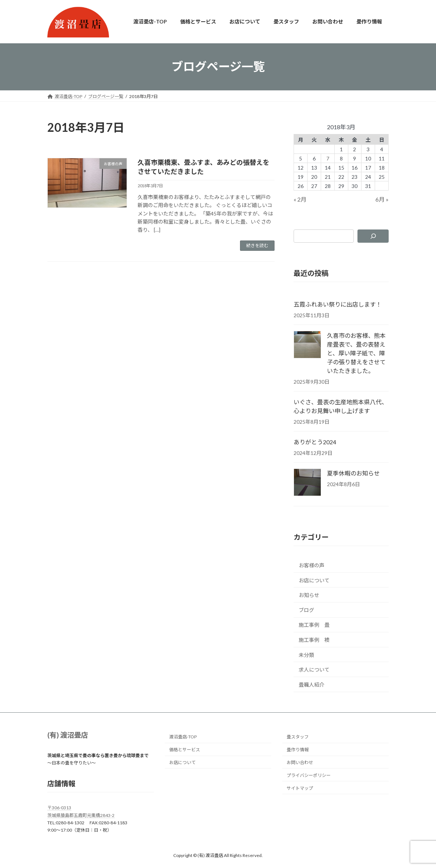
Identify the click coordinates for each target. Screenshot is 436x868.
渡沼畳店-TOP (183, 737)
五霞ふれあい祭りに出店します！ (338, 304)
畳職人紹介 (312, 684)
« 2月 (300, 199)
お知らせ (309, 595)
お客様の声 (312, 565)
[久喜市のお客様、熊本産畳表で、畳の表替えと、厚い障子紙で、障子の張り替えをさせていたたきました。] (307, 345)
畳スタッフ (298, 737)
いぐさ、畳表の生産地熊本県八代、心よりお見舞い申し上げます (341, 406)
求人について (314, 670)
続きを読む (257, 245)
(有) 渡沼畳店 (68, 735)
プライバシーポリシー (309, 775)
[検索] (373, 236)
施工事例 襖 (314, 640)
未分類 (306, 654)
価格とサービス (185, 750)
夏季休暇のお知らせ (353, 473)
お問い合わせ (300, 762)
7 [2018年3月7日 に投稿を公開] (328, 158)
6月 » (382, 199)
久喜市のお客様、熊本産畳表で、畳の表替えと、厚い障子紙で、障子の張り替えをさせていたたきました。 (356, 353)
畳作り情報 (298, 750)
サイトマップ (300, 788)
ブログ (306, 610)
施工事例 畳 (314, 625)
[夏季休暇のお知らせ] (307, 483)
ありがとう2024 (315, 442)
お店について (314, 580)
